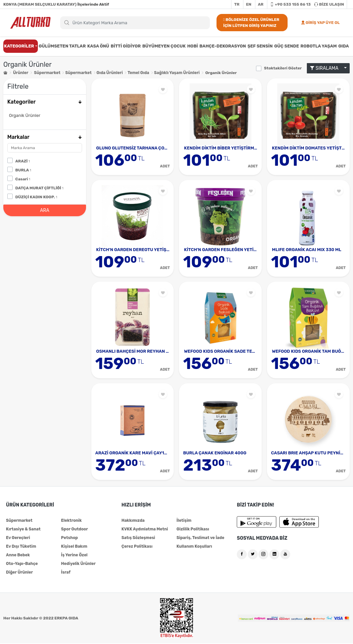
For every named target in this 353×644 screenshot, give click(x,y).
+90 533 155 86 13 (290, 4)
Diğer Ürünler (19, 573)
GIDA (344, 46)
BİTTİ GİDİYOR (126, 46)
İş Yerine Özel (74, 556)
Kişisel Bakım (74, 547)
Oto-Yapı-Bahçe (22, 564)
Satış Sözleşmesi (138, 538)
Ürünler (20, 73)
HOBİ (193, 46)
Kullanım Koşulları (194, 547)
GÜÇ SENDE (287, 46)
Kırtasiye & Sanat (23, 530)
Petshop (69, 538)
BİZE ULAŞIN (329, 4)
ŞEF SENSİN (260, 46)
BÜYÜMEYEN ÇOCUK (164, 46)
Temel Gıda (137, 73)
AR (261, 4)
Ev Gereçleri (18, 538)
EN (249, 4)
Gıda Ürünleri (109, 73)
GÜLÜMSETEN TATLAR (62, 46)
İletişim (184, 521)
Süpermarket (47, 73)
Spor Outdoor (74, 530)
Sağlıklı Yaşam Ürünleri (175, 73)
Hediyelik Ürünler (78, 564)
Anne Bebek (18, 556)
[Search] (135, 23)
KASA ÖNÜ (98, 46)
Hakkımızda (133, 521)
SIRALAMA (326, 68)
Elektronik (71, 521)
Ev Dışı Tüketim (21, 547)
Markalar (45, 137)
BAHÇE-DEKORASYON (223, 46)
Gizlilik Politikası (192, 530)
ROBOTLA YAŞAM (319, 46)
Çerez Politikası (137, 547)
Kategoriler (45, 102)
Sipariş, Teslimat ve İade (200, 538)
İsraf (66, 573)
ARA (44, 210)
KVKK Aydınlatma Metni (145, 530)
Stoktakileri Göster (283, 68)
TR (237, 4)
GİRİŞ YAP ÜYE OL (320, 23)
